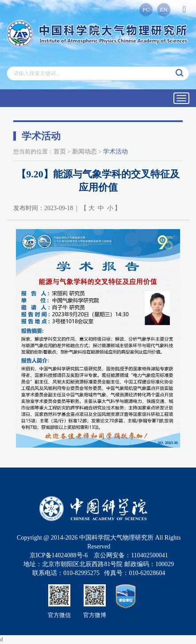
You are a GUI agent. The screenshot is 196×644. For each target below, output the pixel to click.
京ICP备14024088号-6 (59, 555)
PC (146, 10)
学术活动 (115, 151)
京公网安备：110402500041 (131, 555)
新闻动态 (85, 151)
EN (163, 10)
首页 (60, 151)
